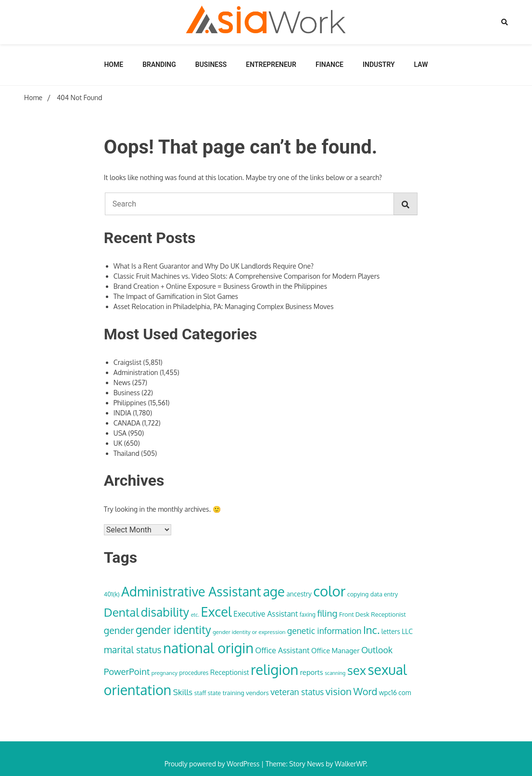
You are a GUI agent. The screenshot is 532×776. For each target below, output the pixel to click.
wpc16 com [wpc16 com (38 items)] (395, 692)
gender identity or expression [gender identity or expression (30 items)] (249, 632)
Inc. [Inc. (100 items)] (371, 630)
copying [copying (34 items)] (358, 594)
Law (421, 65)
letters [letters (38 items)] (391, 631)
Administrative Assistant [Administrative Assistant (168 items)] (191, 591)
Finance (329, 65)
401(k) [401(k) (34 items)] (112, 594)
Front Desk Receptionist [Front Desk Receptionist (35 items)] (373, 614)
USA (120, 433)
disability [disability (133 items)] (165, 612)
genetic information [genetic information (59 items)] (324, 631)
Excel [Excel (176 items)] (216, 611)
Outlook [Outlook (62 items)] (377, 650)
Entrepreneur (271, 65)
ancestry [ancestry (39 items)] (299, 594)
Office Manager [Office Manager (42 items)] (335, 650)
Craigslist (127, 362)
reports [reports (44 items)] (312, 672)
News (122, 382)
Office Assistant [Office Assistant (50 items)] (283, 650)
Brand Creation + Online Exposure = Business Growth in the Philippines (220, 286)
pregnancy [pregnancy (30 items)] (165, 673)
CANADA (127, 423)
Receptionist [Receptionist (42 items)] (230, 672)
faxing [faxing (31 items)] (308, 614)
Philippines (130, 403)
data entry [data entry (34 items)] (384, 594)
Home (114, 65)
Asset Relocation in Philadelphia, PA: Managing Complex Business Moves (224, 306)
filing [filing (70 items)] (327, 613)
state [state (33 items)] (214, 693)
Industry (379, 65)
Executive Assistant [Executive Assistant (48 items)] (266, 614)
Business (211, 65)
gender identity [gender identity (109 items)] (173, 629)
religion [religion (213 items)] (274, 669)
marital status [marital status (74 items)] (133, 650)
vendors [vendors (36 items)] (257, 692)
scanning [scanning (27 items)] (335, 673)
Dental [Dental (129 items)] (121, 612)
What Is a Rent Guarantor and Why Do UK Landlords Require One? (214, 266)
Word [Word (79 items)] (365, 691)
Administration (136, 372)
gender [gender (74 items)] (119, 630)
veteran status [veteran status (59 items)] (297, 692)
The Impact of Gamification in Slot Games (176, 296)
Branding (159, 65)
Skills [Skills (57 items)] (183, 692)
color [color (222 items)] (329, 591)
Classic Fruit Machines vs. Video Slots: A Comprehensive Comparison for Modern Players (247, 276)
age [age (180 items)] (273, 591)
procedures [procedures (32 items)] (194, 673)
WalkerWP (350, 764)
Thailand (127, 453)
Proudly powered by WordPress (213, 764)
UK (118, 443)
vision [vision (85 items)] (339, 691)
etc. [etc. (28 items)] (195, 615)
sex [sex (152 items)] (357, 670)
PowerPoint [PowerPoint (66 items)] (127, 671)
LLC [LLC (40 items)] (407, 631)
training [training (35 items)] (234, 693)
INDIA (122, 413)
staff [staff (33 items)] (200, 693)
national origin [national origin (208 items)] (208, 648)
